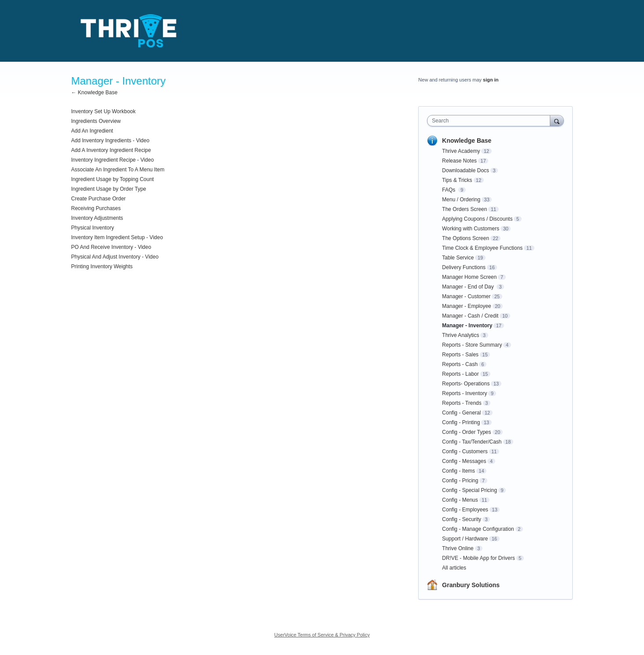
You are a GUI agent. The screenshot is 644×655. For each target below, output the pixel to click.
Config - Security (462, 519)
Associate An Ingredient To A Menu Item (118, 170)
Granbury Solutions (471, 585)
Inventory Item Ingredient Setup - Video (117, 237)
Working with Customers (471, 229)
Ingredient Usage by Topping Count (113, 179)
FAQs (449, 190)
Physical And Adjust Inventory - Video (115, 257)
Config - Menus (460, 500)
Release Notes (459, 161)
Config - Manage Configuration (478, 529)
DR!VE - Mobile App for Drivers (478, 558)
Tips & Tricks (457, 180)
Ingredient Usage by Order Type (109, 189)
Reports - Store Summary (472, 345)
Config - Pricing (460, 481)
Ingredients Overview (96, 121)
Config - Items (458, 471)
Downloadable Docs (466, 170)
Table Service (458, 258)
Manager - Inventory (467, 326)
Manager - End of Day (469, 287)
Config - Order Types (466, 432)
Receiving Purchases (96, 208)
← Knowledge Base (94, 93)
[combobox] (491, 121)
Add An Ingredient (92, 131)
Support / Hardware (465, 539)
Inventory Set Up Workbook (104, 111)
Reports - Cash (460, 364)
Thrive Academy (461, 151)
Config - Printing (461, 422)
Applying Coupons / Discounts (477, 219)
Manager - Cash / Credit (470, 316)
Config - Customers (465, 451)
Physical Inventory (93, 228)
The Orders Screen (464, 209)
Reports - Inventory (464, 393)
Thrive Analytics (460, 335)
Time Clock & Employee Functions (482, 248)
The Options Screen (466, 238)
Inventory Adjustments (97, 218)
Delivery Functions (464, 267)
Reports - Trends (462, 403)
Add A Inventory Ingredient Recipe (111, 150)
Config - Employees (465, 510)
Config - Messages (464, 461)
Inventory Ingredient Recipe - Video (113, 160)
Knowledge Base (467, 141)
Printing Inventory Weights (102, 266)
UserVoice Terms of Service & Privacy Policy (322, 635)
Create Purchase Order (99, 199)
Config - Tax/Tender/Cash (472, 442)
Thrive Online (458, 548)
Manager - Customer (466, 296)
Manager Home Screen (469, 277)
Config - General (461, 413)
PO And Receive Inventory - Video (111, 247)
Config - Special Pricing (469, 490)
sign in (491, 80)
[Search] (557, 120)
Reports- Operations (466, 384)
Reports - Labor (460, 374)
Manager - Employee (466, 306)
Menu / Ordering (461, 200)
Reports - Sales (460, 355)
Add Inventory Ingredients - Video (110, 141)
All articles (454, 568)
